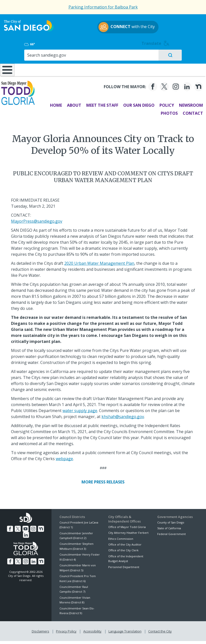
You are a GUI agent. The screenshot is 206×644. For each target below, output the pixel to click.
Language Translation (124, 628)
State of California (169, 526)
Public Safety (154, 54)
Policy (164, 103)
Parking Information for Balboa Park (103, 7)
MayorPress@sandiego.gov (37, 219)
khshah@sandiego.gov (123, 415)
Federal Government (171, 532)
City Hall (189, 54)
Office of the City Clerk (123, 548)
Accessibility (92, 628)
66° (162, 25)
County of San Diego (171, 520)
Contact (190, 111)
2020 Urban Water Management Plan (99, 261)
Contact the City (159, 628)
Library (121, 54)
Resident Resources (59, 57)
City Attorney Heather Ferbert (128, 531)
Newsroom (188, 103)
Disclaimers (41, 628)
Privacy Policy (67, 628)
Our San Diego (136, 103)
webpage (64, 457)
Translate (191, 24)
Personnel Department (124, 565)
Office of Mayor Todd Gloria (127, 525)
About (71, 103)
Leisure (28, 54)
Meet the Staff (99, 103)
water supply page (80, 409)
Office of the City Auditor (125, 542)
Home (53, 103)
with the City (102, 33)
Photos (166, 111)
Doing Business (90, 57)
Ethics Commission (121, 537)
